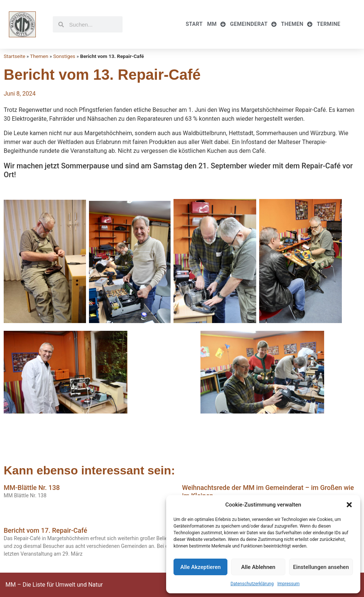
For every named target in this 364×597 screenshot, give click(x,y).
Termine (329, 24)
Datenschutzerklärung (252, 584)
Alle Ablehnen (258, 567)
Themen (297, 24)
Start (194, 24)
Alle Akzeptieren (200, 567)
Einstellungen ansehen (321, 567)
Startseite (14, 56)
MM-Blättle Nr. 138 (32, 488)
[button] (349, 505)
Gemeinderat (253, 24)
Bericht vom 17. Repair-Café (45, 530)
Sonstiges (64, 56)
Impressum (288, 584)
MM (216, 24)
